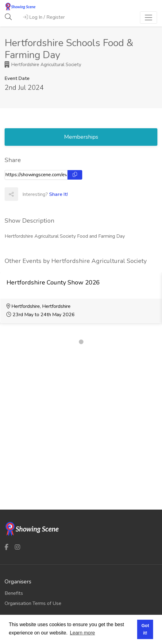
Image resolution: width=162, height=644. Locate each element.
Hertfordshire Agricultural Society (43, 65)
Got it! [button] (145, 629)
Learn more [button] (83, 633)
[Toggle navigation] (148, 18)
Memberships (81, 137)
